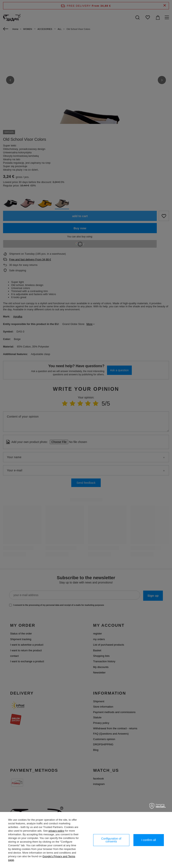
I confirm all (149, 840)
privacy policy (56, 831)
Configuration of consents (111, 840)
